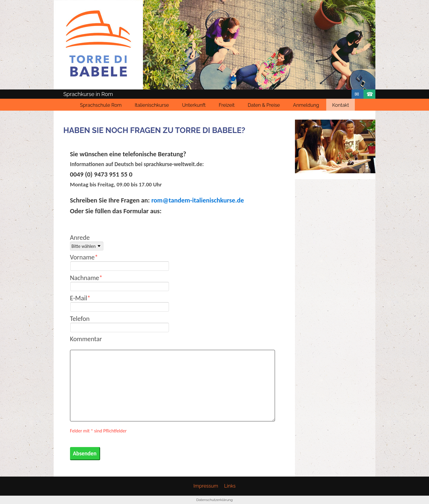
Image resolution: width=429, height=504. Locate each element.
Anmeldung (306, 105)
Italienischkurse (152, 105)
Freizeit (227, 105)
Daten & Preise (264, 105)
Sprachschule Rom (101, 105)
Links (230, 486)
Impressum (206, 486)
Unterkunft (194, 105)
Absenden (85, 453)
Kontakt (341, 105)
